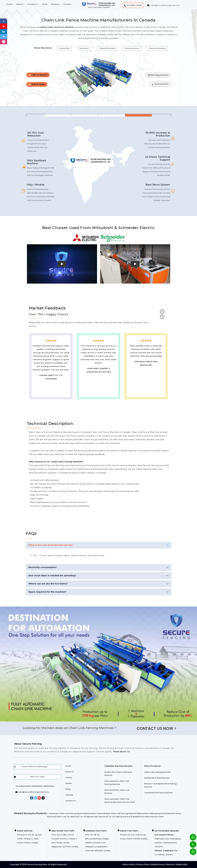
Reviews (55, 4)
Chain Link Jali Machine (67, 817)
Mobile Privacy (158, 864)
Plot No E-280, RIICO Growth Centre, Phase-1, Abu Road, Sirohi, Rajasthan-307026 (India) (65, 839)
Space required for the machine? (47, 592)
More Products (153, 766)
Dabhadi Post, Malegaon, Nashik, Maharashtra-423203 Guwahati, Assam (168, 843)
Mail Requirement (158, 75)
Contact (67, 4)
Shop (45, 4)
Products (32, 4)
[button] (133, 5)
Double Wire (64, 48)
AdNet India (182, 864)
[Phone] (191, 843)
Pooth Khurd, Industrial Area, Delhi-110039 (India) (134, 835)
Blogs (68, 789)
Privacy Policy (143, 864)
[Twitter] (4, 36)
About (19, 4)
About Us (70, 772)
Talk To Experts (38, 75)
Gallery (69, 777)
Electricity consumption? (43, 567)
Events (69, 783)
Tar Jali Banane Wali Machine (93, 817)
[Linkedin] (4, 31)
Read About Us (121, 752)
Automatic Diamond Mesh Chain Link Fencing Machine (111, 813)
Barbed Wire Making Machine (151, 813)
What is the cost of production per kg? (51, 545)
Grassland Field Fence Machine (159, 793)
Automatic (84, 48)
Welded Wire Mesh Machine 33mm (148, 817)
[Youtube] (4, 26)
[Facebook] (4, 21)
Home (10, 4)
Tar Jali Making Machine (120, 817)
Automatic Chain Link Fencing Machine (67, 813)
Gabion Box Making (157, 48)
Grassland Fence (132, 48)
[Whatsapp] (191, 850)
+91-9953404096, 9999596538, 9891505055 (35, 786)
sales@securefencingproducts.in (32, 792)
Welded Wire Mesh (108, 48)
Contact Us (71, 801)
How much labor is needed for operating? (52, 576)
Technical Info (160, 84)
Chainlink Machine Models (119, 766)
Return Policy (129, 864)
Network (170, 864)
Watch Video (37, 84)
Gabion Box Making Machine (157, 772)
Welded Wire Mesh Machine (157, 778)
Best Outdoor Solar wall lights (146, 369)
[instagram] (4, 42)
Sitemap (69, 795)
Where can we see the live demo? (48, 584)
